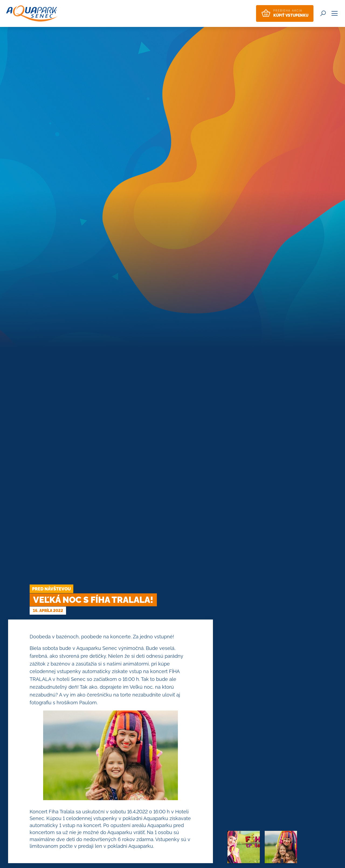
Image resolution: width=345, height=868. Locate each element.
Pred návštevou (51, 589)
